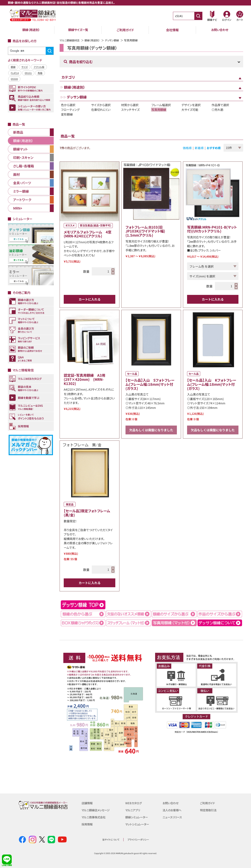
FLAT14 (15, 73)
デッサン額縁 (115, 40)
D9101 (28, 73)
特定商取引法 (209, 810)
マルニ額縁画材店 (70, 40)
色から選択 (68, 105)
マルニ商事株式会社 (94, 817)
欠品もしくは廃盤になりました (151, 430)
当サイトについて (111, 839)
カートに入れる (90, 299)
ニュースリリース (173, 817)
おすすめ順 (214, 148)
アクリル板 (39, 67)
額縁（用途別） (31, 30)
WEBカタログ (134, 803)
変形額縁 (67, 114)
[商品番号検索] (198, 16)
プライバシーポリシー (138, 839)
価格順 (187, 148)
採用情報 (87, 824)
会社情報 (172, 30)
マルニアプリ (133, 810)
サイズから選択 (101, 105)
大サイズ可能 (190, 110)
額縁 (13, 67)
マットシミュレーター (138, 824)
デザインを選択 (191, 105)
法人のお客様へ (173, 810)
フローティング (70, 110)
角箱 (40, 73)
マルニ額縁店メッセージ (97, 810)
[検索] (30, 51)
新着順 (199, 148)
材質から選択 (130, 105)
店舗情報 (87, 803)
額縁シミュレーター (137, 817)
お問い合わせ (220, 30)
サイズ (25, 67)
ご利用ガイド (125, 30)
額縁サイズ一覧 (78, 30)
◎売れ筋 (217, 110)
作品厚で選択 (220, 105)
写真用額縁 (159, 110)
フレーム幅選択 (161, 105)
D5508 (14, 79)
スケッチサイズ (130, 110)
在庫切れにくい (101, 110)
